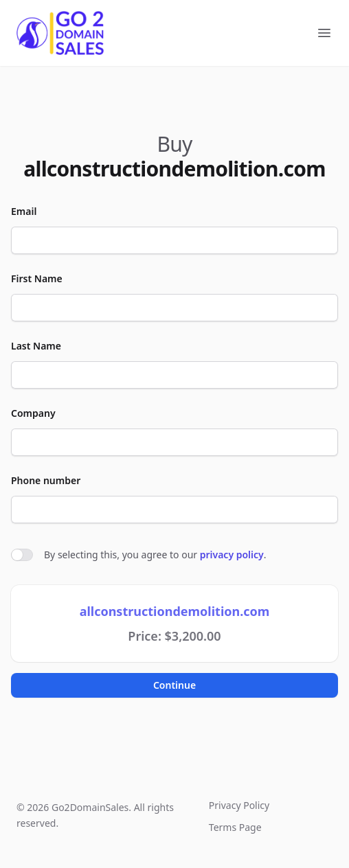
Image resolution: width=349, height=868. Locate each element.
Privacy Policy (239, 805)
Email (24, 211)
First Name (37, 278)
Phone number (46, 480)
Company (33, 413)
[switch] (22, 555)
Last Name (36, 346)
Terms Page (235, 827)
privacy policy (232, 555)
